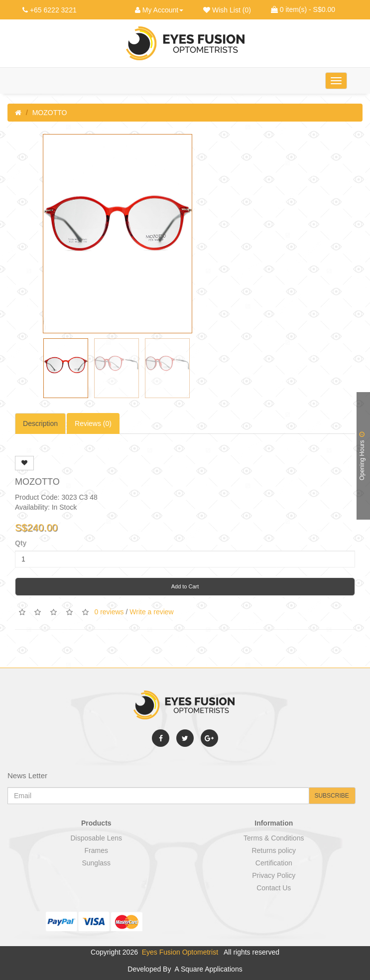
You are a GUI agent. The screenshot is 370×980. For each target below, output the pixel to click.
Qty (21, 543)
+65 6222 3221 (53, 10)
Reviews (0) (93, 423)
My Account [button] (159, 10)
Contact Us (274, 888)
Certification (274, 863)
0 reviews (109, 611)
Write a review (151, 611)
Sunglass (96, 863)
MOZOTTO (50, 113)
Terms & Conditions (274, 838)
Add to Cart (185, 586)
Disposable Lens (96, 838)
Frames (96, 850)
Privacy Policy (274, 875)
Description (40, 423)
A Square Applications (207, 969)
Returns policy (274, 850)
